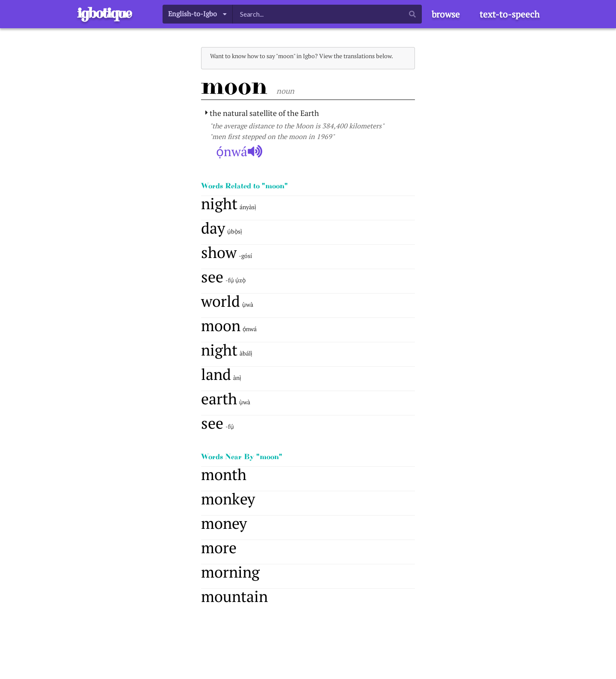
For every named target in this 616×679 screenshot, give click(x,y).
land (216, 374)
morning (230, 572)
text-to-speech (509, 14)
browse (446, 14)
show (219, 252)
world (221, 301)
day (213, 228)
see (212, 277)
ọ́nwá (239, 151)
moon (221, 325)
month (224, 474)
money (224, 523)
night (219, 203)
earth (219, 399)
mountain (234, 596)
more (219, 547)
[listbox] (198, 14)
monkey (228, 499)
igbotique (104, 13)
